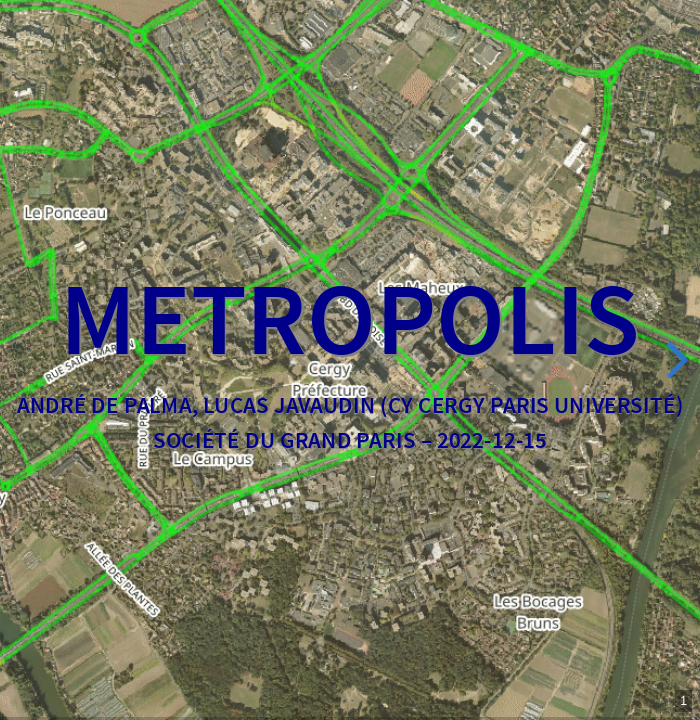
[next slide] (674, 360)
